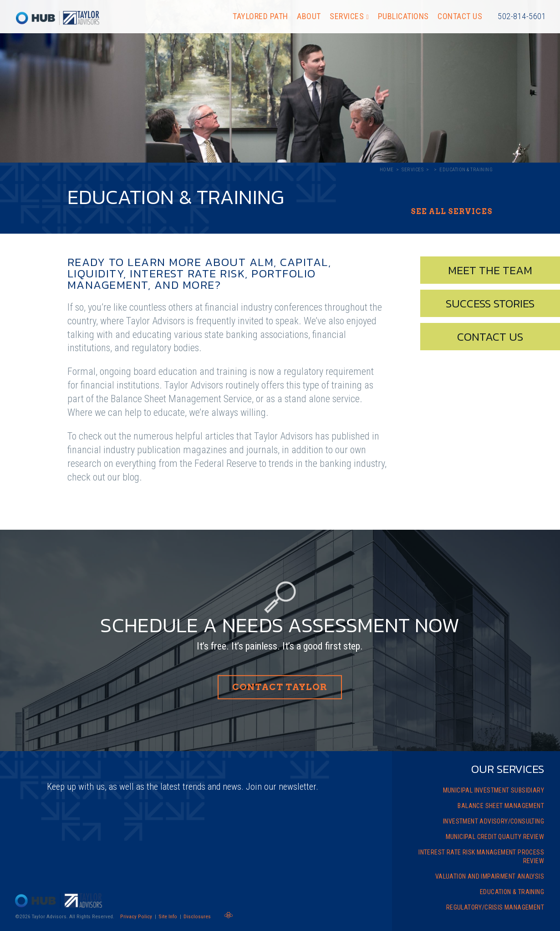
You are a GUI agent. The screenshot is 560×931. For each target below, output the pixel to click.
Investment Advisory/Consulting (494, 821)
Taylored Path (260, 16)
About (309, 16)
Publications (403, 16)
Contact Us (460, 16)
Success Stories (490, 303)
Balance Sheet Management (501, 806)
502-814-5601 (522, 16)
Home (387, 170)
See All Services (452, 212)
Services (347, 16)
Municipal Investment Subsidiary (494, 790)
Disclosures (197, 916)
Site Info (168, 916)
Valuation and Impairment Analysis (490, 876)
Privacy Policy (136, 916)
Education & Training (512, 892)
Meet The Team (490, 270)
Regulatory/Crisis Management (495, 907)
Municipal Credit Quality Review (495, 837)
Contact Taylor (280, 687)
